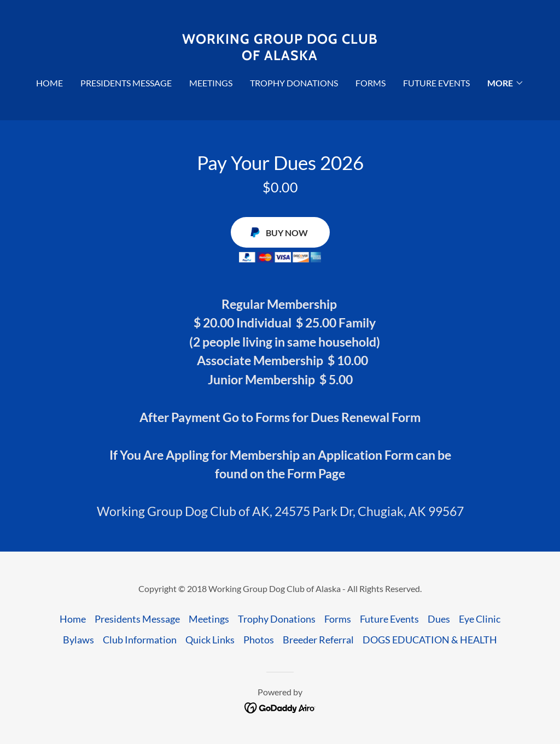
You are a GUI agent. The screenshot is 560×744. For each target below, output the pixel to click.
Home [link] (49, 83)
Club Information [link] (140, 640)
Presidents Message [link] (126, 83)
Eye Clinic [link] (480, 619)
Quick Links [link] (210, 640)
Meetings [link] (211, 83)
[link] (280, 56)
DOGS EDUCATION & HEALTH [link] (430, 640)
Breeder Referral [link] (318, 640)
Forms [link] (371, 83)
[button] (506, 83)
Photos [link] (259, 640)
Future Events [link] (436, 83)
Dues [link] (439, 619)
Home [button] (73, 619)
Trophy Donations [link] (294, 83)
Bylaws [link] (78, 640)
